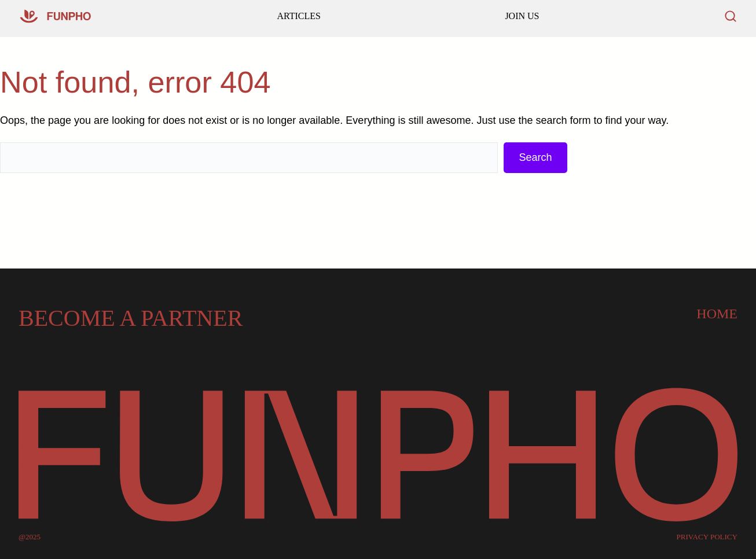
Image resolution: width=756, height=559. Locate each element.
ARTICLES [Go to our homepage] (298, 16)
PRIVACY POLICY (707, 537)
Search (535, 157)
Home (717, 314)
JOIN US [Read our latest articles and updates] (522, 16)
